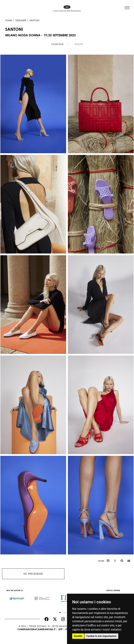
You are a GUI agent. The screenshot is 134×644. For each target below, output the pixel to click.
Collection (57, 44)
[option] (17, 597)
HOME (9, 20)
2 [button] (64, 612)
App (60, 629)
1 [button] (59, 612)
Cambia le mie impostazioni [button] (101, 636)
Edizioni (79, 44)
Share (101, 561)
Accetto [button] (78, 636)
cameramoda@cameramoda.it (36, 629)
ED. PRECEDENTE (33, 574)
